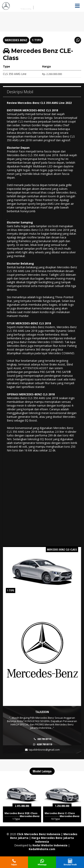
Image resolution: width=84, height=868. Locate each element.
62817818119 (44, 744)
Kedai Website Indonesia (50, 845)
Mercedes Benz (16, 40)
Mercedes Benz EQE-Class (21, 813)
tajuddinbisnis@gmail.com (44, 750)
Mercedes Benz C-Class (60, 813)
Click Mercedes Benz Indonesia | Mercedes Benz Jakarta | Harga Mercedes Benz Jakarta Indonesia (44, 838)
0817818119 (44, 739)
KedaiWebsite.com (42, 849)
